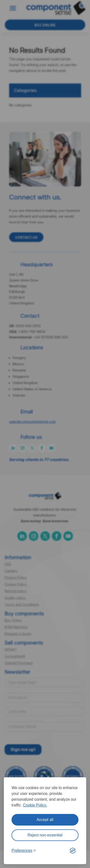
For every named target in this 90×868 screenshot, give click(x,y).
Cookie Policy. (35, 805)
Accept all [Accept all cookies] (45, 820)
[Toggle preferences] (24, 851)
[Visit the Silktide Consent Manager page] (73, 851)
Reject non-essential (45, 835)
